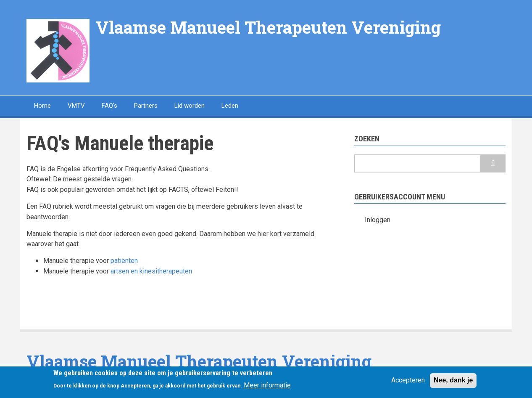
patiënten (124, 261)
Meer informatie (267, 387)
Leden (230, 106)
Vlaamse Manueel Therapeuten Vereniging (268, 27)
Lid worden (190, 106)
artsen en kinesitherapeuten (151, 271)
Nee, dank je (453, 382)
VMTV (76, 106)
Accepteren (408, 382)
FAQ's (109, 106)
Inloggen (378, 220)
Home (42, 106)
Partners (146, 106)
